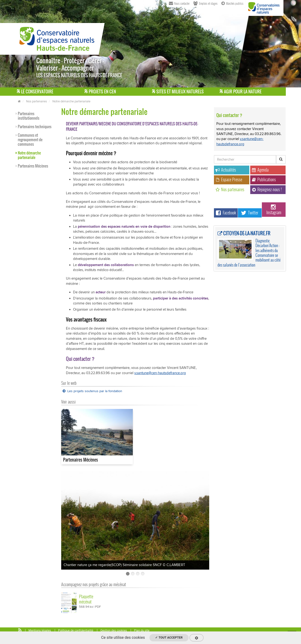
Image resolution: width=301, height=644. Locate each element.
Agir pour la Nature (241, 92)
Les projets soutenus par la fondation (92, 391)
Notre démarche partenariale (71, 101)
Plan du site (142, 630)
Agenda (260, 170)
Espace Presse (229, 179)
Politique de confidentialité (76, 630)
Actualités (226, 170)
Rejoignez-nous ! (267, 189)
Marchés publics (232, 3)
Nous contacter (179, 3)
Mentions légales (40, 630)
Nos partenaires (37, 101)
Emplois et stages (205, 3)
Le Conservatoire (35, 92)
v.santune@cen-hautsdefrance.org (160, 373)
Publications (264, 179)
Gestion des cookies (114, 630)
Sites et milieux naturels (178, 92)
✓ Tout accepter (169, 637)
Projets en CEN (100, 92)
